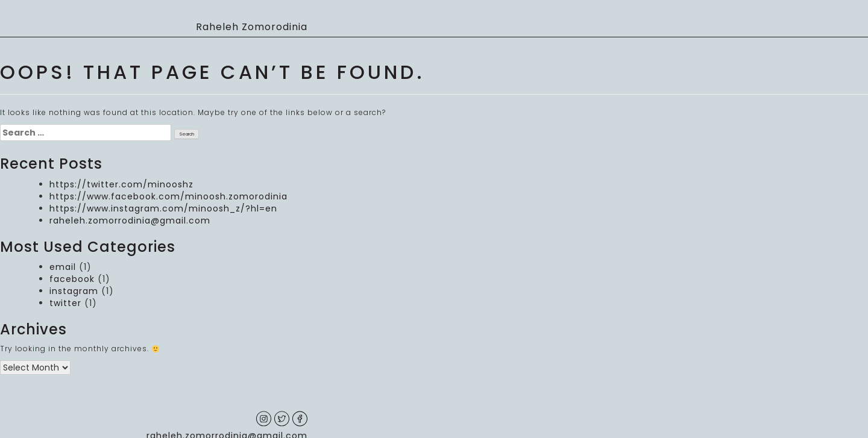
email (63, 267)
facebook (72, 279)
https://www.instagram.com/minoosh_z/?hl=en (163, 208)
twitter (65, 303)
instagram (74, 291)
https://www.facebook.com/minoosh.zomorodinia (168, 196)
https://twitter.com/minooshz (121, 184)
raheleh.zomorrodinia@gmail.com (130, 221)
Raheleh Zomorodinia (252, 27)
